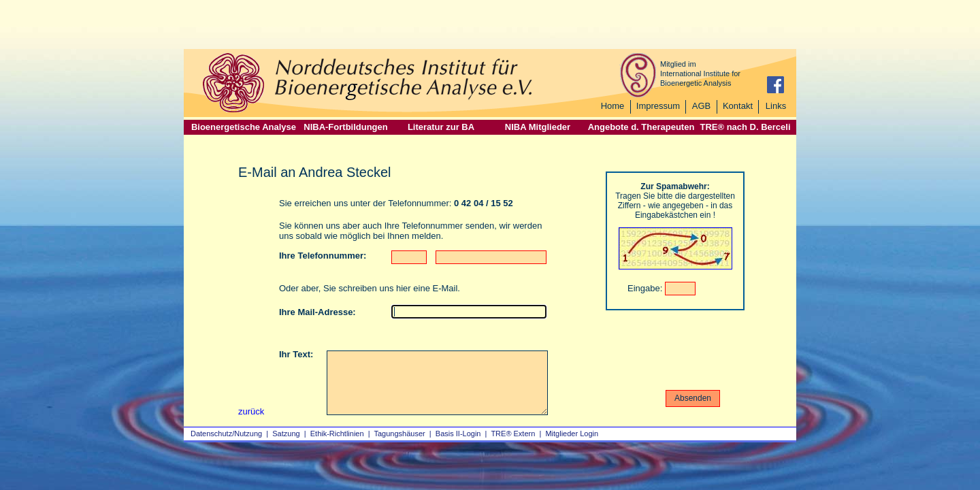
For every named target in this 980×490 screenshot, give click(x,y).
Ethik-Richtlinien (337, 434)
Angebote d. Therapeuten (641, 127)
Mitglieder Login (572, 434)
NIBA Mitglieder (538, 127)
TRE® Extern (513, 434)
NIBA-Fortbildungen (345, 127)
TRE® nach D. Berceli (745, 127)
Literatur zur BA (441, 127)
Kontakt (738, 106)
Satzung (286, 434)
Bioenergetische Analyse (244, 127)
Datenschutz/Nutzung (226, 434)
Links (776, 106)
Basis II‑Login (458, 434)
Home (613, 106)
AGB (701, 106)
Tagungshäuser (400, 434)
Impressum (658, 106)
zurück (251, 411)
